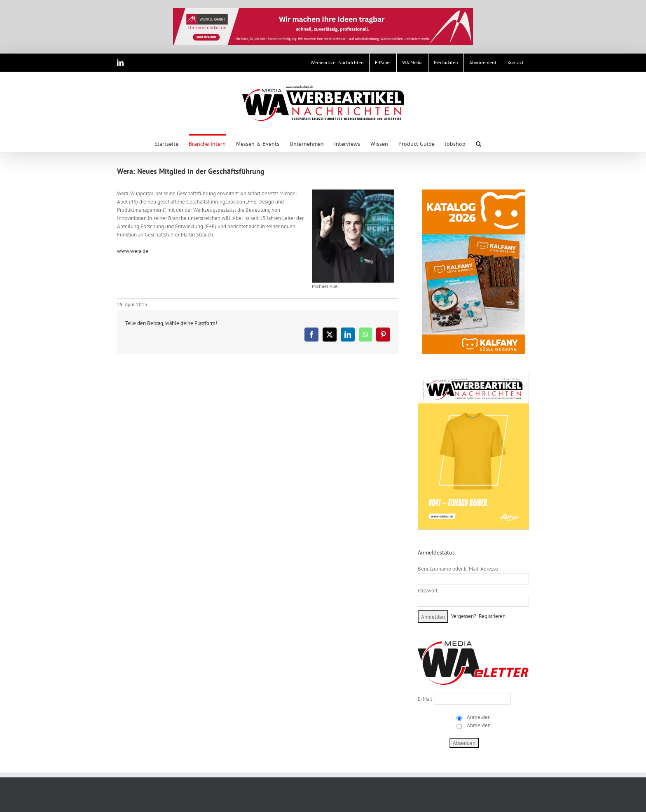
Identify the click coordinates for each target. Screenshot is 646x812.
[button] (479, 143)
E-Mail (425, 699)
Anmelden (478, 717)
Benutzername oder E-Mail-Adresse (458, 569)
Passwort (428, 591)
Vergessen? (464, 616)
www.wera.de (133, 251)
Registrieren (492, 616)
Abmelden (478, 725)
